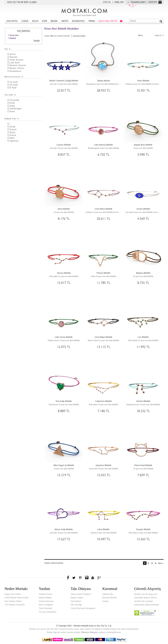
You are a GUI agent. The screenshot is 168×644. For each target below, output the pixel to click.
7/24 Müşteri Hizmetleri (15, 605)
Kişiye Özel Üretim (13, 594)
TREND (92, 21)
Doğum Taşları (77, 598)
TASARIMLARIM (136, 2)
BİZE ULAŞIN (30, 2)
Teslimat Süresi (45, 594)
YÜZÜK (25, 21)
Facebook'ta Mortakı (68, 578)
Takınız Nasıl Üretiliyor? (81, 594)
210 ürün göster (79, 36)
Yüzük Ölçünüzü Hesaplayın (83, 608)
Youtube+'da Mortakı (93, 578)
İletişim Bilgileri (45, 598)
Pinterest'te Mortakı (80, 578)
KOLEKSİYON (78, 21)
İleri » (161, 563)
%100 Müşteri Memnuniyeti (17, 598)
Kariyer (106, 601)
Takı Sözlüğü (76, 605)
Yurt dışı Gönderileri (47, 612)
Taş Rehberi (76, 601)
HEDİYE (65, 21)
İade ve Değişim (46, 605)
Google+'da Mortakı (100, 578)
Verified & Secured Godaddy (145, 613)
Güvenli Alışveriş (46, 601)
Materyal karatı (14, 77)
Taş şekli (10, 95)
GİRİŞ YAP (119, 2)
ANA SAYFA (12, 21)
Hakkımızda (108, 594)
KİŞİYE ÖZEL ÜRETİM (108, 21)
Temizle (37, 40)
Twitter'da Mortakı (74, 578)
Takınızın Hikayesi (89, 632)
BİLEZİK (54, 21)
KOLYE (35, 21)
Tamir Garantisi (45, 608)
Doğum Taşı (12, 119)
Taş (8, 49)
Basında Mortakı (110, 598)
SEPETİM (153, 2)
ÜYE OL (107, 2)
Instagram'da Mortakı (87, 578)
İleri (141, 35)
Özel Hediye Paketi (13, 601)
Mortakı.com (84, 12)
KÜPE (45, 21)
